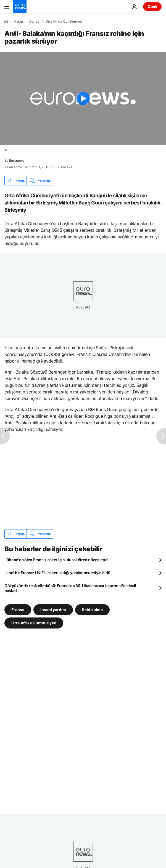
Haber (19, 22)
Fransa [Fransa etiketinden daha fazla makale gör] (18, 610)
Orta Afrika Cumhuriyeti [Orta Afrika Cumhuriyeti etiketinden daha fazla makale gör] (34, 623)
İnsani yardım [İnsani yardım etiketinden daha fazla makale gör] (53, 610)
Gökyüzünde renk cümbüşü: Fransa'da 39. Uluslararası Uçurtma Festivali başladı (70, 588)
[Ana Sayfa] (6, 21)
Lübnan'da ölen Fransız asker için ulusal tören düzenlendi (56, 560)
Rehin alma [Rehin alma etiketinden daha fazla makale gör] (92, 610)
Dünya (34, 22)
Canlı (152, 6)
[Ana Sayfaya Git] (20, 7)
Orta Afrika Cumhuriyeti (64, 22)
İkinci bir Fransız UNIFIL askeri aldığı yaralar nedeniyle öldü (57, 573)
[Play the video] (83, 98)
